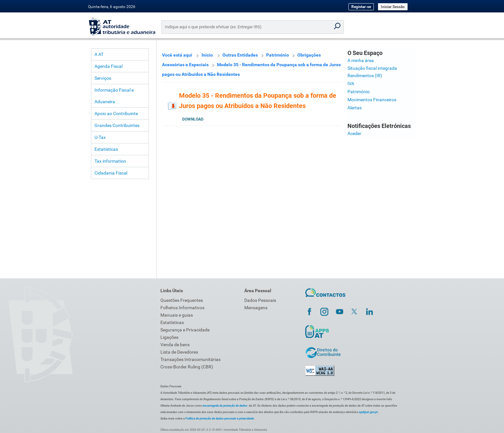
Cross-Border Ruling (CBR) (187, 367)
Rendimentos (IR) (365, 76)
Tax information (110, 161)
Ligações (169, 337)
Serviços (103, 78)
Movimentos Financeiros (372, 100)
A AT (99, 54)
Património (278, 55)
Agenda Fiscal (108, 66)
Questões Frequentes (182, 300)
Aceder (354, 133)
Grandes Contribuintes (117, 125)
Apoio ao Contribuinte (116, 113)
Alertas (355, 108)
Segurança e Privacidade (185, 330)
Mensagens (256, 308)
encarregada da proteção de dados (225, 406)
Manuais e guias (177, 315)
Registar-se (361, 7)
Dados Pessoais (260, 300)
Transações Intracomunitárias (190, 359)
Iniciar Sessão (393, 7)
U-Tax (100, 137)
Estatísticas (106, 149)
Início (207, 55)
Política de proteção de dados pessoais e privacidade (220, 419)
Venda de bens (175, 345)
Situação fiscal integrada (372, 68)
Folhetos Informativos (182, 308)
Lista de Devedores (179, 352)
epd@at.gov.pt (368, 412)
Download (193, 119)
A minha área (361, 60)
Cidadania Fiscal (111, 173)
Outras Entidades (240, 55)
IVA (351, 84)
